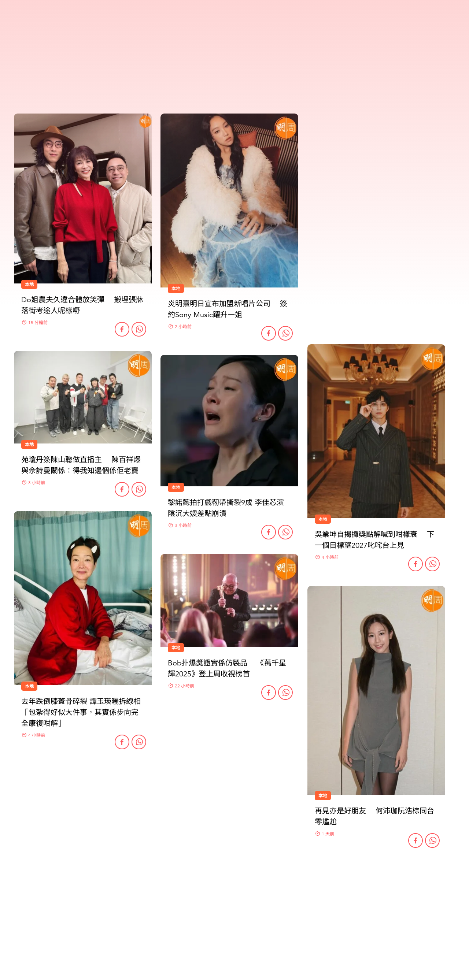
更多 (234, 888)
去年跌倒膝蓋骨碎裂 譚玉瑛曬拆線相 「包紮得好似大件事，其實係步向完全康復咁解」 (81, 712)
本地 (29, 445)
